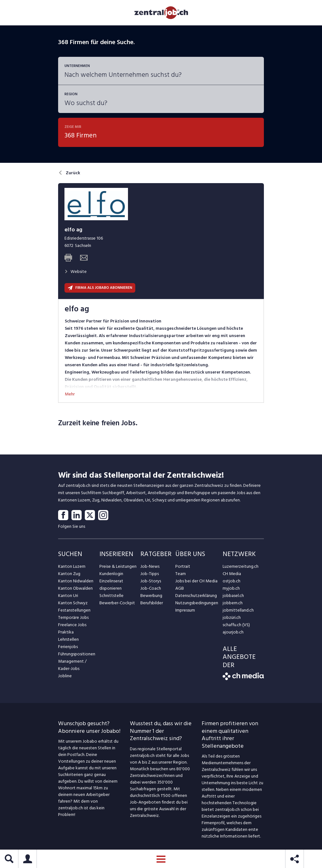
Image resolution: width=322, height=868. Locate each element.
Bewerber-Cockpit (117, 603)
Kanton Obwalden (75, 588)
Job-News (150, 566)
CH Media (232, 574)
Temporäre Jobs (73, 617)
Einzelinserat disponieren (111, 585)
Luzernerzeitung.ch (241, 566)
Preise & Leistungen (118, 566)
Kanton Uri (68, 596)
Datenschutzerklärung (196, 596)
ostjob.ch (231, 581)
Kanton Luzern (72, 566)
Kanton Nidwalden (76, 581)
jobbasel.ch (233, 596)
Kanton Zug (69, 574)
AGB (180, 588)
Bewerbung (151, 596)
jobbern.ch (233, 603)
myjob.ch (231, 588)
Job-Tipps (150, 574)
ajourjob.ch (233, 632)
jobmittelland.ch (238, 610)
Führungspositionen (77, 654)
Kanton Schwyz (73, 603)
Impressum (185, 610)
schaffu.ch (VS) (236, 625)
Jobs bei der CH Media (196, 581)
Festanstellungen (74, 610)
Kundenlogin (111, 574)
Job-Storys (151, 581)
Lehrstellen (68, 639)
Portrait (183, 566)
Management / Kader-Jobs (72, 665)
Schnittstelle (111, 596)
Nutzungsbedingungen (197, 603)
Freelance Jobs (72, 625)
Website (76, 272)
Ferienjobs (68, 647)
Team (181, 574)
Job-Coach (151, 588)
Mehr (70, 394)
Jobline (65, 676)
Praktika (66, 632)
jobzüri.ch (232, 617)
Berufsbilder (152, 603)
